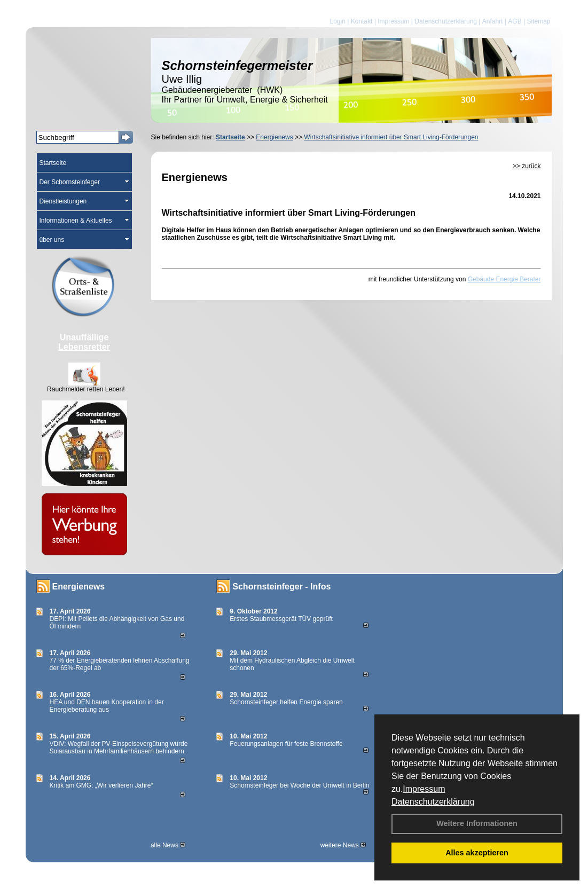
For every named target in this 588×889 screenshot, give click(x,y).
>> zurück (527, 166)
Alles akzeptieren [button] (477, 853)
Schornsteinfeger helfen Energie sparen (286, 702)
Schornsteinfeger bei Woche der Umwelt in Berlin (299, 785)
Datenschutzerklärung (433, 802)
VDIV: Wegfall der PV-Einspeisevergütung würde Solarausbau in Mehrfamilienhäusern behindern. (119, 748)
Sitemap (538, 21)
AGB (515, 21)
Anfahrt (493, 21)
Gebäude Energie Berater (504, 279)
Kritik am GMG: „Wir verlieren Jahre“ (101, 785)
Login (337, 21)
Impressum (424, 789)
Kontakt (362, 21)
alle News (168, 845)
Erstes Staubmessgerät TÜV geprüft (281, 619)
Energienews (79, 587)
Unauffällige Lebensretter (84, 342)
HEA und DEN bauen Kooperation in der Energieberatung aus (107, 706)
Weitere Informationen (477, 823)
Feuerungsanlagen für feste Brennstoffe (286, 744)
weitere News (343, 845)
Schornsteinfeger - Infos (281, 587)
